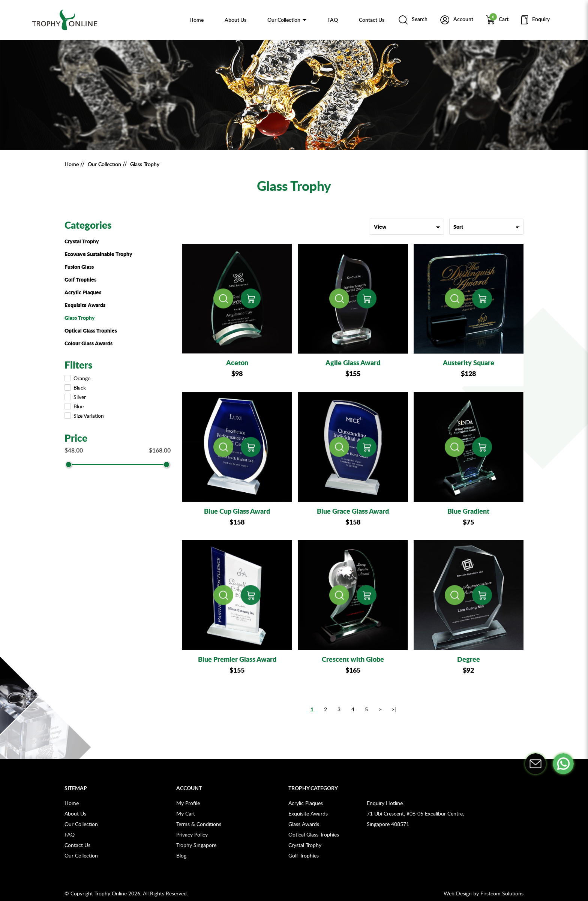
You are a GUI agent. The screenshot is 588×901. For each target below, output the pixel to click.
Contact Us (77, 845)
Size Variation (85, 416)
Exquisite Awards (85, 305)
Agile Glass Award (353, 363)
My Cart (186, 813)
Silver (76, 397)
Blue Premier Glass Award (237, 659)
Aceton (237, 363)
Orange (78, 378)
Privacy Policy (192, 834)
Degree (469, 659)
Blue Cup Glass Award (237, 511)
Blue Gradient (468, 511)
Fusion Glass (79, 267)
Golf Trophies (80, 279)
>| (394, 709)
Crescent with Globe (353, 659)
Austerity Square (469, 363)
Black (76, 388)
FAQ (70, 834)
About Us (75, 813)
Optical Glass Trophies (91, 330)
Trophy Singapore (196, 845)
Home (72, 164)
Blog (181, 855)
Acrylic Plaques (83, 292)
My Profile (188, 803)
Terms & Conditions (199, 824)
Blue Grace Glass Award (353, 511)
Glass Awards (304, 824)
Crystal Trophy (82, 241)
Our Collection (104, 164)
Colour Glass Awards (88, 343)
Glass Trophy (145, 164)
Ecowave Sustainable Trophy (98, 254)
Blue (75, 406)
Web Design (458, 893)
